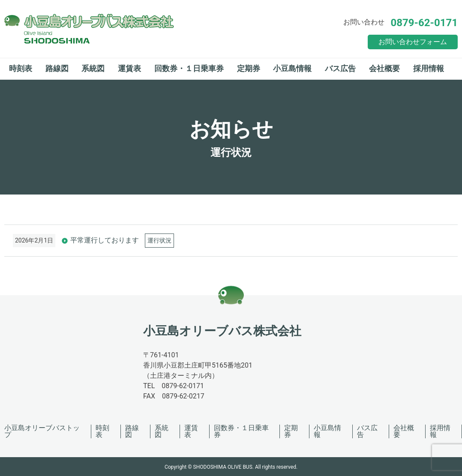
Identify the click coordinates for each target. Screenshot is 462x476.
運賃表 (129, 68)
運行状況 (159, 240)
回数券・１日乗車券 (189, 68)
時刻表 (21, 68)
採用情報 (429, 68)
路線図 (57, 68)
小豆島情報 (292, 68)
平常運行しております (105, 240)
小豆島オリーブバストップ (42, 431)
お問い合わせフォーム (413, 42)
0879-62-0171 (424, 23)
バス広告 (340, 68)
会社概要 (384, 68)
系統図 (93, 68)
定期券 (249, 68)
